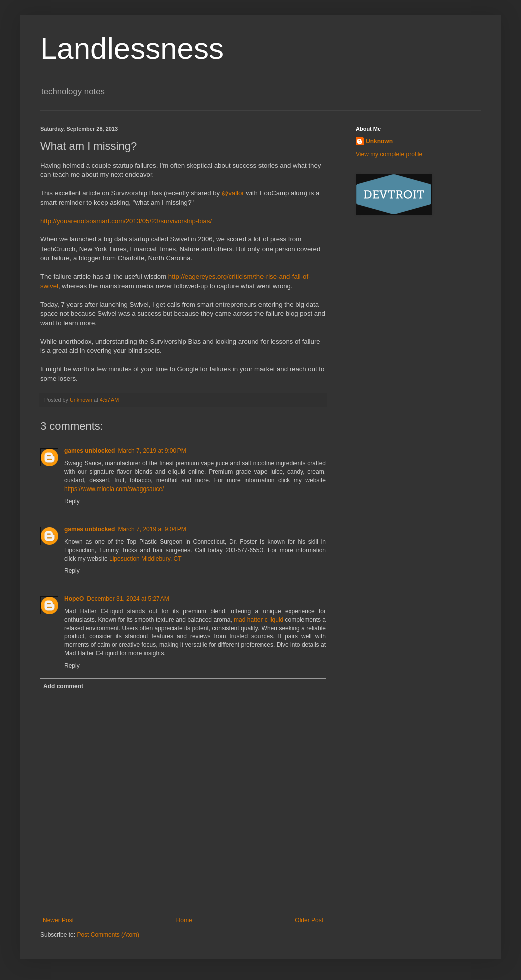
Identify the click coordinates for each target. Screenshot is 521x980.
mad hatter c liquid (258, 620)
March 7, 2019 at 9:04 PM (152, 529)
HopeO (74, 599)
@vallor (233, 193)
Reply (72, 501)
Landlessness (132, 48)
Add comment (63, 686)
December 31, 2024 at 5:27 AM (128, 599)
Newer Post (58, 920)
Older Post (309, 920)
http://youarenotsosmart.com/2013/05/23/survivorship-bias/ (126, 221)
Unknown (379, 141)
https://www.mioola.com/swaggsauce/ (114, 489)
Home (184, 920)
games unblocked (89, 451)
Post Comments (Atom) (108, 935)
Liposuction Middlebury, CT (146, 559)
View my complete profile (389, 154)
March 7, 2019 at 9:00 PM (152, 451)
